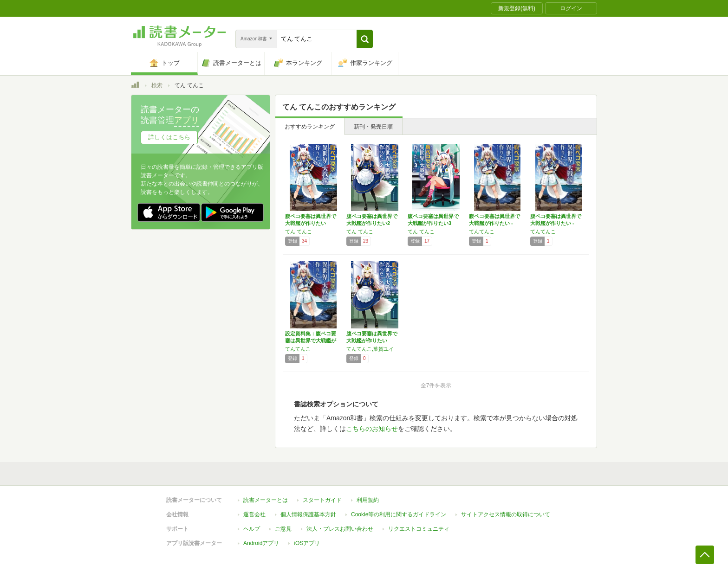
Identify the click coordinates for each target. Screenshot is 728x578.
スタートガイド (322, 500)
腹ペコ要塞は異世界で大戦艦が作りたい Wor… (311, 223)
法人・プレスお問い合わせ (340, 529)
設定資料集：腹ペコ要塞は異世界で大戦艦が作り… (311, 340)
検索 (157, 85)
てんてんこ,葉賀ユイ (370, 349)
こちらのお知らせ (372, 429)
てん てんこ (299, 231)
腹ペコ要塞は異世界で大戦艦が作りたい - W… (494, 223)
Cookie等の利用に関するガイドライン (399, 514)
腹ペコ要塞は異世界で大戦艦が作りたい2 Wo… (372, 223)
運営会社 (254, 514)
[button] (365, 39)
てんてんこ (482, 231)
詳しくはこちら (169, 137)
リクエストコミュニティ (419, 529)
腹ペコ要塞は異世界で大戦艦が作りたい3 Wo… (433, 223)
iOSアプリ (307, 543)
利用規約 (368, 500)
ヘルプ (252, 529)
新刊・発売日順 (373, 127)
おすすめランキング (310, 127)
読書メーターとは (266, 500)
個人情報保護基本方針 (308, 514)
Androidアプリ (261, 543)
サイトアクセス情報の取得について (506, 514)
